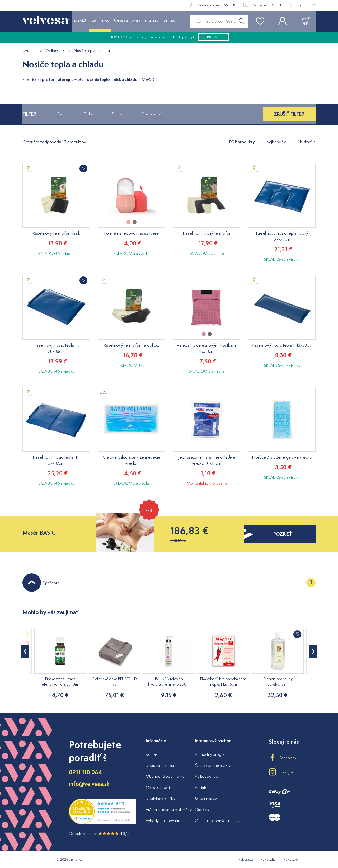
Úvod (27, 51)
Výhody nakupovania (163, 821)
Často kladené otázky (213, 765)
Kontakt (152, 754)
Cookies (202, 810)
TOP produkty (242, 142)
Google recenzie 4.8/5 (99, 834)
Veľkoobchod (206, 776)
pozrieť (213, 37)
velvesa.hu (268, 859)
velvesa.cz (246, 859)
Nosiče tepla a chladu (92, 51)
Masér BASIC (39, 533)
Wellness (53, 51)
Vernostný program (211, 754)
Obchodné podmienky (165, 776)
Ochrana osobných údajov (217, 821)
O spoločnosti (158, 787)
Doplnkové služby (161, 798)
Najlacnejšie (276, 142)
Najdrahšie (307, 142)
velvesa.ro (291, 859)
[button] (313, 651)
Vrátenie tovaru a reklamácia (169, 810)
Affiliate (201, 787)
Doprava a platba (160, 765)
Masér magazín (207, 798)
